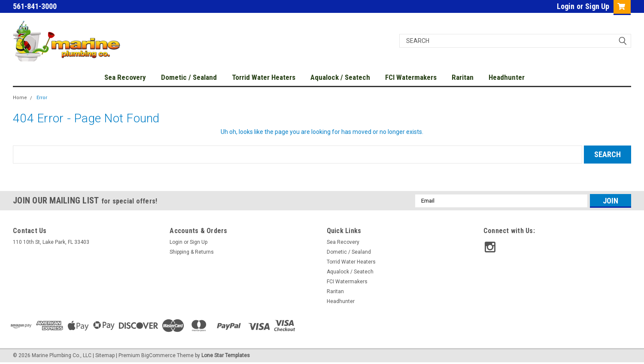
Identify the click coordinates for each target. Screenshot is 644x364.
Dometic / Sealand (189, 77)
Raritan (463, 77)
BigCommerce (158, 355)
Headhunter (507, 77)
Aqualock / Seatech (340, 77)
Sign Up (597, 6)
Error (42, 98)
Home (20, 98)
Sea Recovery (125, 77)
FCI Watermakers (411, 77)
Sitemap (105, 355)
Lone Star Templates (226, 355)
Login (566, 6)
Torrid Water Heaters (264, 77)
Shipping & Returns (192, 252)
